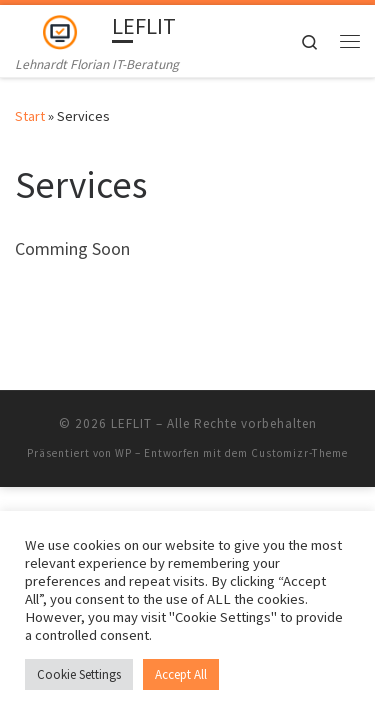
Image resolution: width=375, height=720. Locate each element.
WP (123, 453)
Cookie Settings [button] (79, 674)
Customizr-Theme (299, 453)
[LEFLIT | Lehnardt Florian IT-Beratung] (60, 29)
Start (30, 116)
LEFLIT (131, 423)
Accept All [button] (181, 674)
